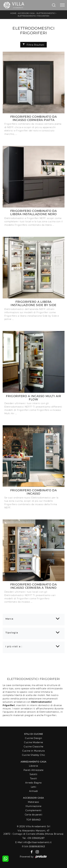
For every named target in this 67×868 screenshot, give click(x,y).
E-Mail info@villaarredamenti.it (33, 842)
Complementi (33, 810)
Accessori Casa (26, 13)
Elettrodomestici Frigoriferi (33, 16)
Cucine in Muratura (33, 751)
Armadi (33, 791)
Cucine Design (33, 738)
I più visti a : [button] (14, 646)
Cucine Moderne (33, 742)
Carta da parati (33, 815)
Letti (34, 787)
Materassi (33, 802)
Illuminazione (33, 806)
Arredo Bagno (33, 783)
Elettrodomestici (46, 13)
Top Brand (34, 820)
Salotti (33, 774)
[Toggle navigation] (62, 5)
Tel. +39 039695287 (33, 838)
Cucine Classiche (33, 747)
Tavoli (33, 778)
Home (13, 13)
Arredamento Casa (33, 762)
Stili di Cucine (33, 734)
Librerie (33, 766)
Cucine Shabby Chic (34, 755)
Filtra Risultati (33, 45)
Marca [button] (9, 619)
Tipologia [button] (12, 633)
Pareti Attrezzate (33, 770)
